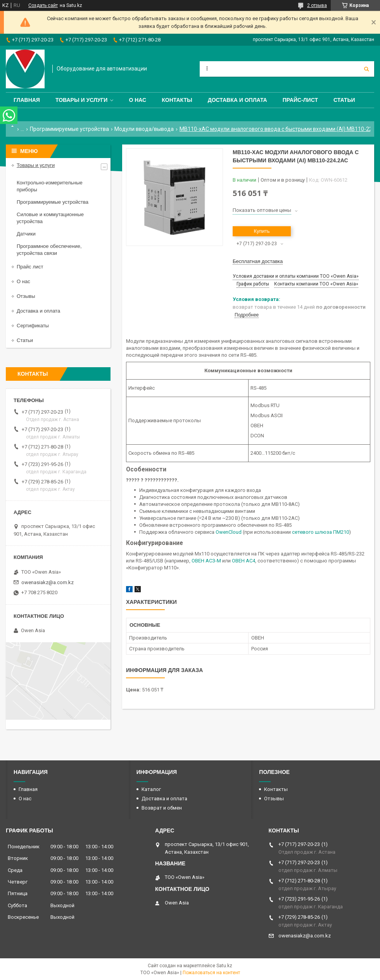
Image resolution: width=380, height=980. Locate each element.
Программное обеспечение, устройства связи (49, 250)
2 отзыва (317, 5)
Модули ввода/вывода (144, 129)
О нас (137, 100)
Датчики (26, 234)
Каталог (151, 789)
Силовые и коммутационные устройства (50, 218)
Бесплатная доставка (258, 261)
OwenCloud (229, 532)
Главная (27, 100)
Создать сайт (43, 5)
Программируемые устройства (69, 129)
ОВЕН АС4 (244, 561)
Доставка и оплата (237, 100)
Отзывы (26, 296)
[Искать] (366, 69)
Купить (262, 231)
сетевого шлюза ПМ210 (320, 532)
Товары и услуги (82, 100)
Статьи (344, 100)
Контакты (177, 100)
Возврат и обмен (162, 808)
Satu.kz (224, 966)
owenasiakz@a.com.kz (47, 582)
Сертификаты (33, 326)
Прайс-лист (300, 100)
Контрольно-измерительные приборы (50, 186)
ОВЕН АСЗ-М (206, 561)
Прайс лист (30, 267)
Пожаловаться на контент (211, 973)
